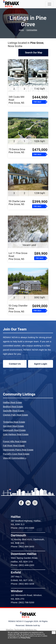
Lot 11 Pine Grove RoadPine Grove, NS (18, 256)
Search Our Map (33, 53)
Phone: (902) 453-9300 (23, 528)
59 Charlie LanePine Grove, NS (17, 203)
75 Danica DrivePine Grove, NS (17, 151)
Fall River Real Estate (14, 446)
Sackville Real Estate (14, 411)
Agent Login (41, 364)
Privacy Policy (25, 638)
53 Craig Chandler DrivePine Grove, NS (18, 309)
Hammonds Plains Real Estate (18, 450)
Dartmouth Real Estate (14, 430)
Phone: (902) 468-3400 (23, 546)
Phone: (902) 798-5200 (23, 602)
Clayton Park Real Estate (16, 415)
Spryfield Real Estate (13, 426)
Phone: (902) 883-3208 (23, 584)
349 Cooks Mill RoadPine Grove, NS (17, 100)
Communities (32, 30)
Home (21, 30)
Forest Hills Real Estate (15, 441)
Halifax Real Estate (13, 402)
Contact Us (15, 364)
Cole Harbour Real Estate (16, 434)
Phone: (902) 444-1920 (23, 565)
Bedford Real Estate (13, 406)
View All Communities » (15, 458)
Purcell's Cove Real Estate (16, 454)
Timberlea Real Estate (14, 422)
